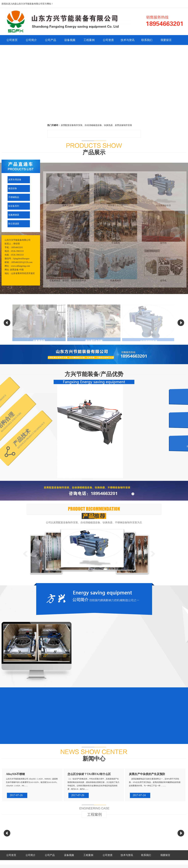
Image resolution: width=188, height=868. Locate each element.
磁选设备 (13, 188)
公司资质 (108, 40)
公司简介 (31, 40)
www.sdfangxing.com (21, 266)
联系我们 (147, 40)
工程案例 (89, 40)
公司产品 (51, 40)
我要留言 (166, 40)
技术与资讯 (128, 40)
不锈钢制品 (14, 197)
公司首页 (12, 40)
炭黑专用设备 (15, 180)
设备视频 (70, 40)
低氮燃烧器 (14, 215)
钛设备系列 (14, 206)
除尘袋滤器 (14, 224)
